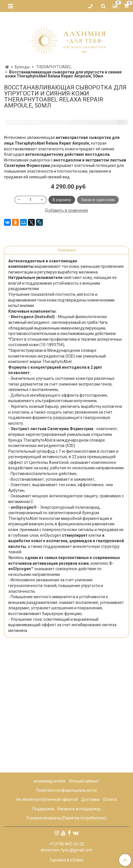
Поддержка (43, 809)
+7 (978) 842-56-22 (66, 844)
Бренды (22, 67)
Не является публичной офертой (47, 800)
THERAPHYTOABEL (54, 67)
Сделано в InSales (66, 860)
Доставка (90, 800)
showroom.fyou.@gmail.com (66, 850)
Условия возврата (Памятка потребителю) (66, 818)
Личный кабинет (84, 781)
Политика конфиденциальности (66, 791)
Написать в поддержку (79, 809)
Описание (67, 369)
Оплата (110, 800)
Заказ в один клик (98, 319)
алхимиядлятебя (49, 781)
